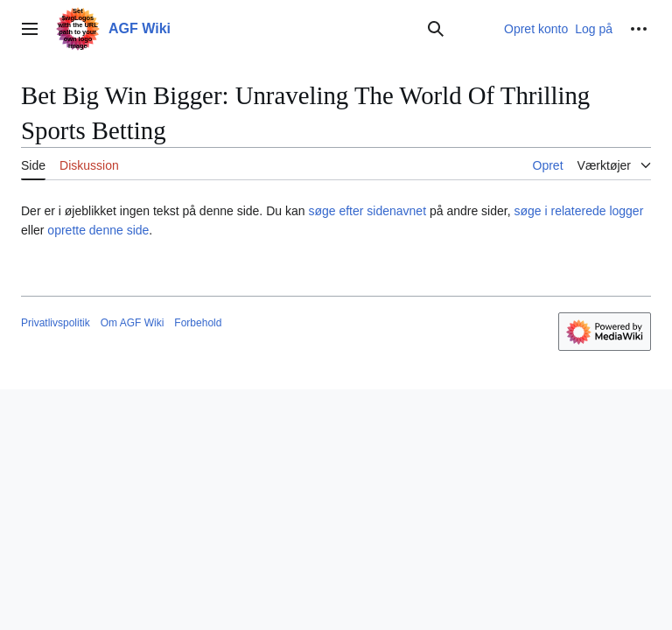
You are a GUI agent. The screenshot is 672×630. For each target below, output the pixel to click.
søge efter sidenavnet (367, 211)
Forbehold (198, 323)
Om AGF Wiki (133, 323)
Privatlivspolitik (56, 323)
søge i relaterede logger (578, 211)
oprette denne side (98, 230)
